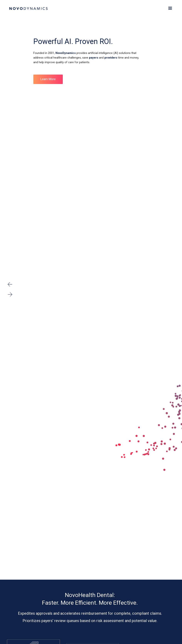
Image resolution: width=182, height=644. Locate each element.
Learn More (48, 79)
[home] (28, 8)
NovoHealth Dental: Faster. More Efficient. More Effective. (90, 599)
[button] (170, 8)
